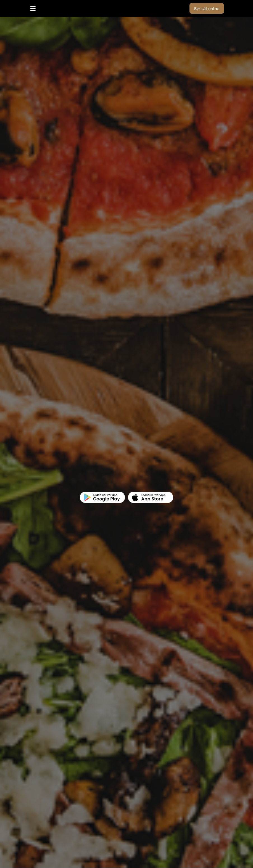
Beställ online (207, 8)
